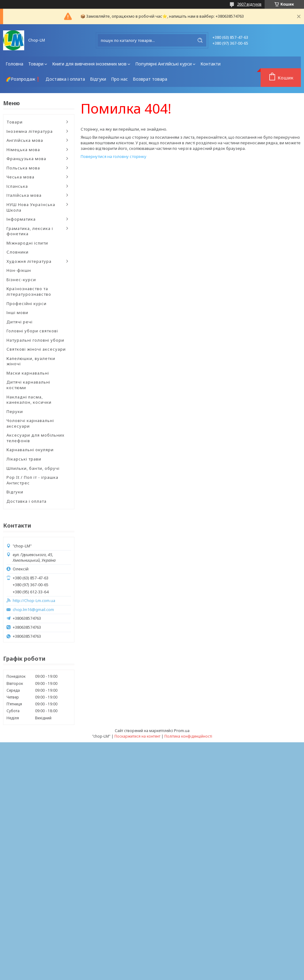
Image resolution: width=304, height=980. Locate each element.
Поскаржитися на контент (137, 736)
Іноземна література (30, 131)
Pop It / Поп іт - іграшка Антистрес (32, 480)
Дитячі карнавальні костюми (28, 385)
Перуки (15, 411)
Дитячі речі (20, 322)
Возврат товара (150, 79)
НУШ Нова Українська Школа (31, 207)
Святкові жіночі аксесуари (36, 349)
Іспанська (17, 186)
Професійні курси (27, 303)
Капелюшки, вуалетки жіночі (31, 361)
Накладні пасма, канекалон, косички (29, 400)
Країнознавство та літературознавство (29, 291)
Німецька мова (23, 150)
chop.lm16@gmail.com (33, 610)
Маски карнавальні (28, 373)
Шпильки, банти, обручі (33, 468)
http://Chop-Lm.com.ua (34, 601)
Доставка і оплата (65, 79)
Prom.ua (182, 731)
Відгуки (98, 79)
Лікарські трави (24, 459)
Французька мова (26, 159)
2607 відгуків (249, 4)
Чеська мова (20, 177)
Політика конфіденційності (188, 736)
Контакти (210, 64)
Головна (14, 64)
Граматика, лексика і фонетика (30, 231)
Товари (36, 64)
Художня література (29, 261)
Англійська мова (25, 140)
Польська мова (23, 168)
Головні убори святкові (32, 331)
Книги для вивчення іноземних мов (89, 64)
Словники (18, 252)
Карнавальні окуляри (30, 450)
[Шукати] (200, 40)
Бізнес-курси (21, 280)
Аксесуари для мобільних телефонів (36, 438)
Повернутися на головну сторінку (114, 156)
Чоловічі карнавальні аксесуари (30, 423)
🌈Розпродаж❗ (23, 79)
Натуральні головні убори (35, 340)
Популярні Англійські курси (163, 64)
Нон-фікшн (19, 270)
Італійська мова (24, 195)
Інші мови (17, 312)
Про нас (119, 79)
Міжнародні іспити (27, 243)
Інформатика (21, 219)
